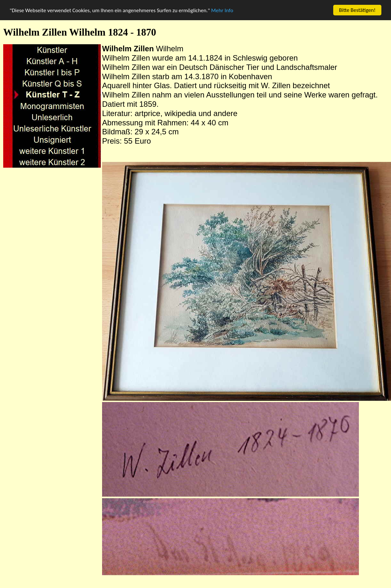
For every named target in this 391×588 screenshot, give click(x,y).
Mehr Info (222, 10)
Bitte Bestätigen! (357, 10)
